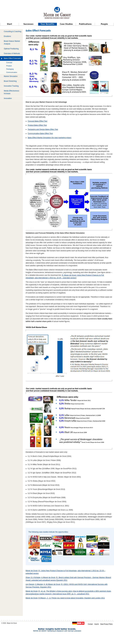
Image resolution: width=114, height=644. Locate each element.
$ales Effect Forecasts (12, 58)
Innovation (8, 98)
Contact (90, 624)
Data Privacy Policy (106, 624)
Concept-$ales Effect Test (37, 121)
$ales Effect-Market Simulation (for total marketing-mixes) (50, 138)
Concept (9, 62)
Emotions (7, 36)
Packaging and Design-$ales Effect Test (43, 129)
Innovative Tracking (11, 86)
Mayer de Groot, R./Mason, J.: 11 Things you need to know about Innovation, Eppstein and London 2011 (65, 598)
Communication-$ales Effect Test (40, 134)
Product (9, 66)
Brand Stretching (10, 81)
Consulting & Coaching (13, 31)
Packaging (10, 69)
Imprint (97, 624)
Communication (12, 72)
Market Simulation (11, 76)
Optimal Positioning (11, 49)
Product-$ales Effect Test (37, 125)
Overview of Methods (12, 54)
